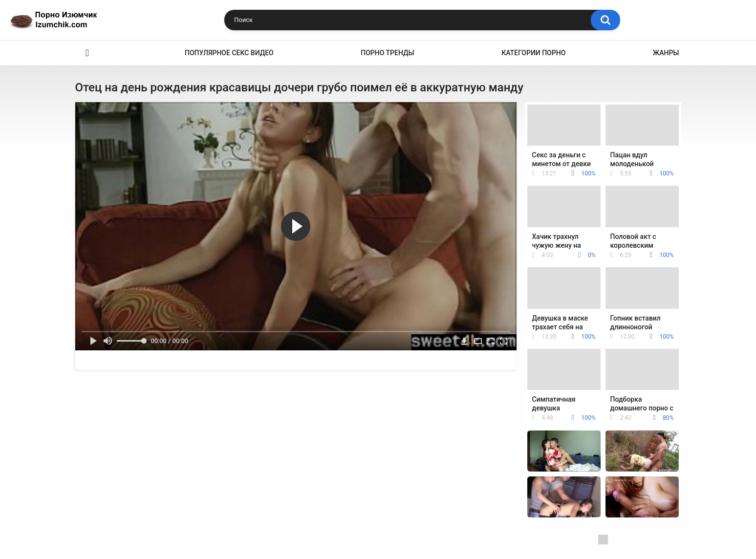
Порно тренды (387, 53)
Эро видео (87, 53)
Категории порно (533, 53)
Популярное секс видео (229, 53)
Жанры (666, 53)
